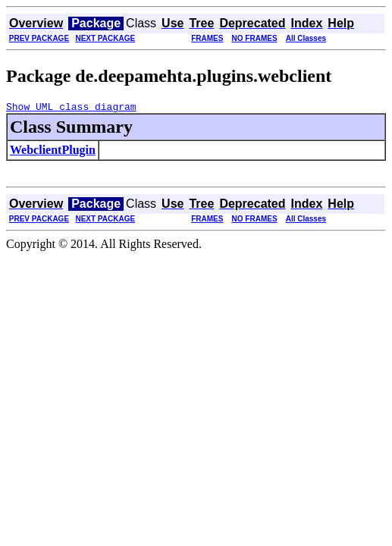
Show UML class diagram (71, 108)
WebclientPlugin (53, 152)
